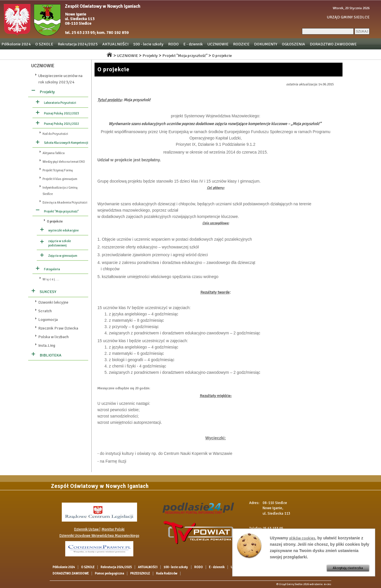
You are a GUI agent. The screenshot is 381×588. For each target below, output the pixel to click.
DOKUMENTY (266, 44)
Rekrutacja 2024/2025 (78, 44)
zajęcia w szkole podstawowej (60, 243)
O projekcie (222, 56)
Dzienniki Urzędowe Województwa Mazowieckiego (99, 536)
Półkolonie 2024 (16, 44)
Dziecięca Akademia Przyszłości (65, 203)
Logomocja (48, 320)
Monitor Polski (113, 529)
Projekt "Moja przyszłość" (185, 56)
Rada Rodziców (87, 54)
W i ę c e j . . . (51, 279)
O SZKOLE (44, 44)
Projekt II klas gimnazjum (60, 179)
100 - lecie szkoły (148, 44)
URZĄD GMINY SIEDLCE (348, 17)
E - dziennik (193, 44)
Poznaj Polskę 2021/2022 (61, 124)
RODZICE (241, 44)
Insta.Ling (47, 345)
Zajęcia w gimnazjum (63, 256)
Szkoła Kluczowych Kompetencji (66, 143)
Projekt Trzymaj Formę (58, 170)
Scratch (45, 311)
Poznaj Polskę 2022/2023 (61, 113)
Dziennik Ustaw (87, 529)
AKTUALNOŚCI (115, 44)
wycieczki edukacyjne (63, 230)
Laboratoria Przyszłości (60, 103)
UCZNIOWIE (218, 44)
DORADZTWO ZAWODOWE (333, 44)
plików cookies (302, 538)
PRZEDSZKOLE (56, 54)
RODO (173, 44)
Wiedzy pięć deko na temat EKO (64, 162)
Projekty (150, 56)
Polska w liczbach (53, 337)
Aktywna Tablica (54, 153)
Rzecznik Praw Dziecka (58, 328)
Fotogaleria (52, 269)
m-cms (328, 584)
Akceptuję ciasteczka (348, 568)
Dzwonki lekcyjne (53, 302)
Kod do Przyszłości (55, 134)
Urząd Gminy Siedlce (291, 584)
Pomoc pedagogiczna (20, 54)
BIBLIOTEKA (51, 355)
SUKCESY (48, 292)
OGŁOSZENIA (294, 44)
